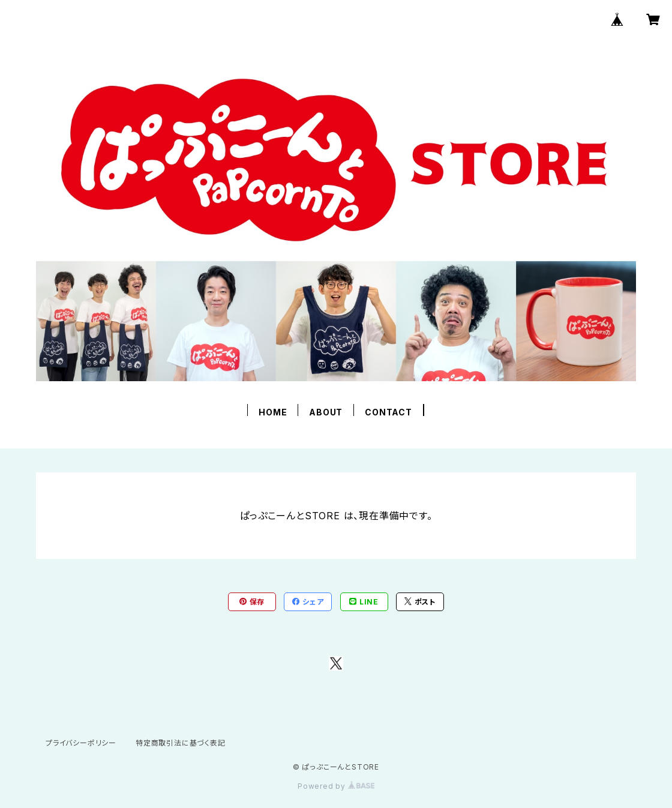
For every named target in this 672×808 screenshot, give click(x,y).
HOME (273, 412)
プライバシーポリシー (81, 743)
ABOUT (326, 412)
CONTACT (388, 412)
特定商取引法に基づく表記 (181, 743)
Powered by (336, 786)
